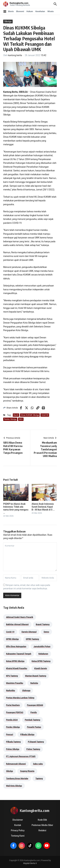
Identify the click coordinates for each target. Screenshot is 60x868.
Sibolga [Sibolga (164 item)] (10, 771)
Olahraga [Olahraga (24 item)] (26, 690)
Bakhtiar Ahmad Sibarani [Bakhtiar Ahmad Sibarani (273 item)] (17, 624)
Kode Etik (42, 820)
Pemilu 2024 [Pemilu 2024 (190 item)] (12, 720)
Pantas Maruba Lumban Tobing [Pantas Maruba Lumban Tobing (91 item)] (20, 698)
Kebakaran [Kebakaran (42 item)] (43, 654)
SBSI (21, 419)
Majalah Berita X (30, 863)
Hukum (30, 11)
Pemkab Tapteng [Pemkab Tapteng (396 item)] (32, 720)
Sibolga (8, 21)
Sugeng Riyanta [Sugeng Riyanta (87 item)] (27, 771)
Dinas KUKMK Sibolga (30, 415)
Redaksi (42, 830)
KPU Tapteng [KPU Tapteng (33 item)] (12, 676)
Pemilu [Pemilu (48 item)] (34, 712)
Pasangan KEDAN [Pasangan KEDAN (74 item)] (35, 705)
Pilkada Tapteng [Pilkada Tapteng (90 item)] (13, 742)
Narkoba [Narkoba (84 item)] (34, 683)
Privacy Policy (18, 830)
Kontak (18, 825)
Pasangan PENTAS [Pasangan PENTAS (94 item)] (15, 712)
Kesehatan (40, 11)
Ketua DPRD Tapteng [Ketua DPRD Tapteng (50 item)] (41, 661)
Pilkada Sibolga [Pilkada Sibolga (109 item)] (27, 734)
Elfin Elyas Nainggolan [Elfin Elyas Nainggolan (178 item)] (16, 646)
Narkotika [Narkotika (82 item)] (10, 690)
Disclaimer (18, 820)
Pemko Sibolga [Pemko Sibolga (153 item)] (13, 727)
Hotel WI (45, 415)
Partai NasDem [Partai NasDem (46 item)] (13, 705)
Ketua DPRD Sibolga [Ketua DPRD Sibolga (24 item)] (15, 661)
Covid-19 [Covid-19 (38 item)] (10, 632)
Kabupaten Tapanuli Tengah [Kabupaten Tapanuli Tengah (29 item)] (19, 654)
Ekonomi (20, 11)
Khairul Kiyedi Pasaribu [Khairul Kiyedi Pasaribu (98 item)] (17, 668)
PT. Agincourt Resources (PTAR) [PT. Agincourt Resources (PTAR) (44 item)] (21, 756)
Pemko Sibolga (10, 419)
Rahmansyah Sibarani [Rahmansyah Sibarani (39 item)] (16, 764)
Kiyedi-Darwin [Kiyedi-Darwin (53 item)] (41, 668)
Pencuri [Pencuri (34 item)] (10, 734)
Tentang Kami (18, 836)
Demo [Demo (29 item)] (46, 632)
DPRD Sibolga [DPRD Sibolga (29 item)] (12, 639)
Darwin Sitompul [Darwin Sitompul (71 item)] (29, 632)
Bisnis (11, 11)
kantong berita (15, 55)
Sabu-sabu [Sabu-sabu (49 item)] (38, 764)
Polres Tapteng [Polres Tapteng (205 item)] (33, 749)
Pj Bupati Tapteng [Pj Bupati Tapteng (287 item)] (36, 742)
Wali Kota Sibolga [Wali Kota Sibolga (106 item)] (14, 786)
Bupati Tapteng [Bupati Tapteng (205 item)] (43, 624)
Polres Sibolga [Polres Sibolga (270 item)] (13, 749)
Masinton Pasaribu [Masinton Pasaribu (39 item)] (15, 683)
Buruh (16, 415)
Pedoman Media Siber (42, 825)
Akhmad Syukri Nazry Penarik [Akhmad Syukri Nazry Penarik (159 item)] (20, 617)
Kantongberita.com (19, 3)
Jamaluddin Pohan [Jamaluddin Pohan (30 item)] (42, 646)
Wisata (50, 11)
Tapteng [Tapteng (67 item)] (39, 778)
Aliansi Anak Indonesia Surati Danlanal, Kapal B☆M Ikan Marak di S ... (43, 507)
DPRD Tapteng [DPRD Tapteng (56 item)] (32, 639)
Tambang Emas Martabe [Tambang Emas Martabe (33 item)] (17, 778)
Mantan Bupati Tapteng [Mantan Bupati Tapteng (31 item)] (36, 676)
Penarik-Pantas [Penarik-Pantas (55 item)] (34, 727)
